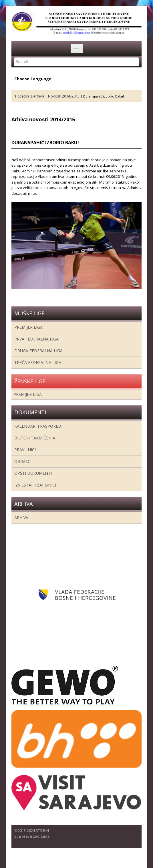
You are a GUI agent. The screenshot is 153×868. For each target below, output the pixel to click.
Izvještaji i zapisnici (35, 485)
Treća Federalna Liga (38, 362)
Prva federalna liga (36, 339)
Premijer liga (28, 327)
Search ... (14, 58)
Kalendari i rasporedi (38, 426)
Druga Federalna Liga (38, 351)
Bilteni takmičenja (35, 438)
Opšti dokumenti (33, 473)
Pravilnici (25, 450)
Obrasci (23, 461)
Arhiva (21, 518)
